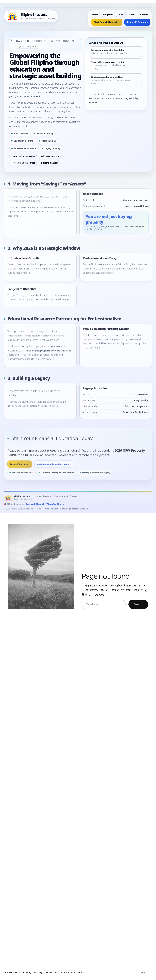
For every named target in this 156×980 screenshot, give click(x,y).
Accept (143, 972)
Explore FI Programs (137, 22)
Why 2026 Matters (50, 156)
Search (138, 604)
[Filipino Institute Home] (31, 16)
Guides (121, 15)
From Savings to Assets (24, 156)
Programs (108, 15)
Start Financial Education (107, 22)
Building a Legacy (50, 163)
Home (95, 15)
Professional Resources (24, 163)
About (132, 15)
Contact (144, 15)
